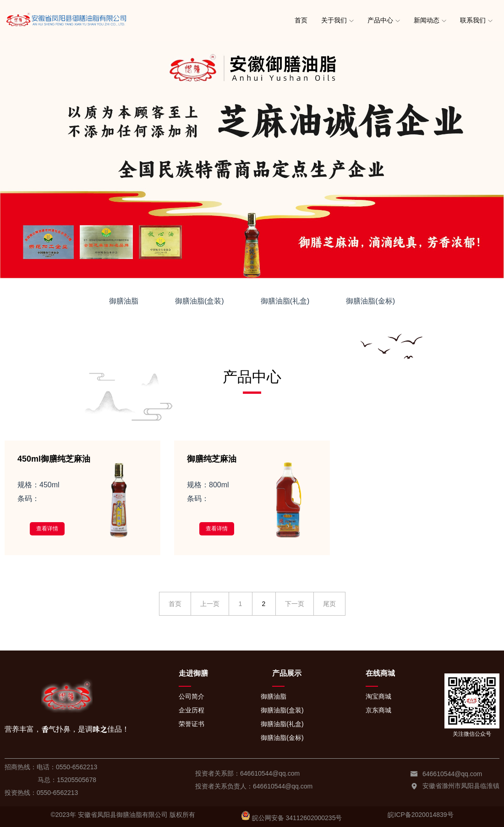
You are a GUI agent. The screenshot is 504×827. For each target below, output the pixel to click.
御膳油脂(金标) (370, 301)
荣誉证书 (192, 724)
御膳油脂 (124, 301)
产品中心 (380, 20)
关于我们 (334, 20)
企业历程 (192, 710)
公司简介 (192, 696)
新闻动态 (427, 20)
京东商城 (378, 710)
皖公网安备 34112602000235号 (297, 818)
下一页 (295, 604)
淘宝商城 (378, 696)
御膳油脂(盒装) (200, 301)
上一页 (210, 604)
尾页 (329, 604)
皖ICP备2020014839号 (420, 815)
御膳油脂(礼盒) (285, 301)
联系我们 (473, 20)
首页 (301, 20)
